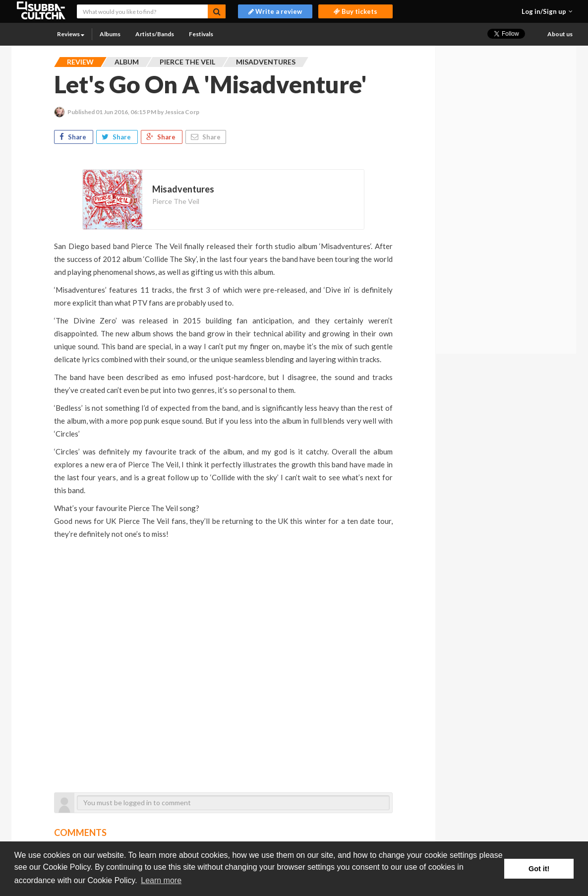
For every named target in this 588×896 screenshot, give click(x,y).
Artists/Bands (155, 34)
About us (560, 34)
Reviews (71, 34)
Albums (110, 34)
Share (74, 137)
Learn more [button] (161, 880)
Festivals (201, 34)
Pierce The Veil (176, 201)
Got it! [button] (539, 869)
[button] (547, 11)
